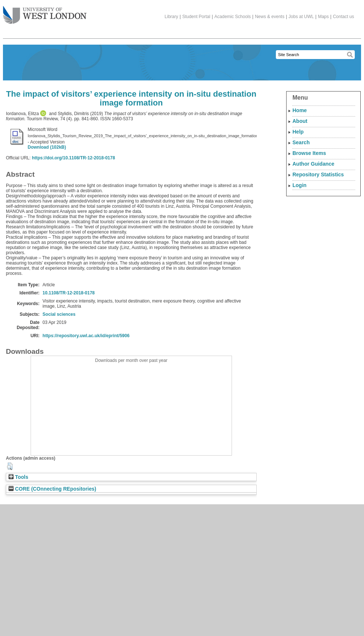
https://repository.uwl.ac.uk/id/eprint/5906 (86, 336)
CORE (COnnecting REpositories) (52, 489)
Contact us (344, 17)
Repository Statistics (318, 174)
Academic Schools (233, 17)
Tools (18, 477)
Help (298, 132)
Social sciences (59, 314)
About (300, 121)
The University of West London (45, 12)
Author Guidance (313, 164)
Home (300, 110)
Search (301, 142)
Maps (323, 17)
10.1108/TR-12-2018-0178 (68, 293)
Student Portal (196, 17)
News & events (270, 17)
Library (171, 17)
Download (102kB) (47, 147)
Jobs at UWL (301, 17)
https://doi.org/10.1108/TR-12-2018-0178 (73, 158)
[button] (10, 466)
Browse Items (309, 153)
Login (299, 185)
